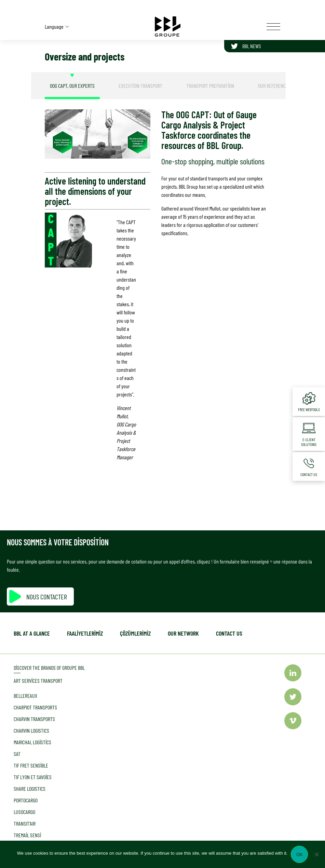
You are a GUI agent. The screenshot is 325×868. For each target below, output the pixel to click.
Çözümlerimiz (135, 633)
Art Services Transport (38, 681)
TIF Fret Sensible (31, 765)
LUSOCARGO (24, 812)
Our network (183, 633)
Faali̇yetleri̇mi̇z (85, 633)
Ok (300, 855)
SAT (17, 754)
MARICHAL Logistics (32, 742)
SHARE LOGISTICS (30, 789)
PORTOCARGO (26, 800)
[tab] (72, 86)
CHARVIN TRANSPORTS (34, 719)
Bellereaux (25, 696)
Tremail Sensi (27, 835)
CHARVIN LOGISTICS (31, 730)
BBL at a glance (32, 633)
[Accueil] (168, 26)
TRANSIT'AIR (25, 823)
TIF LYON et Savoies (33, 777)
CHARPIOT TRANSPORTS (35, 707)
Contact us (229, 633)
